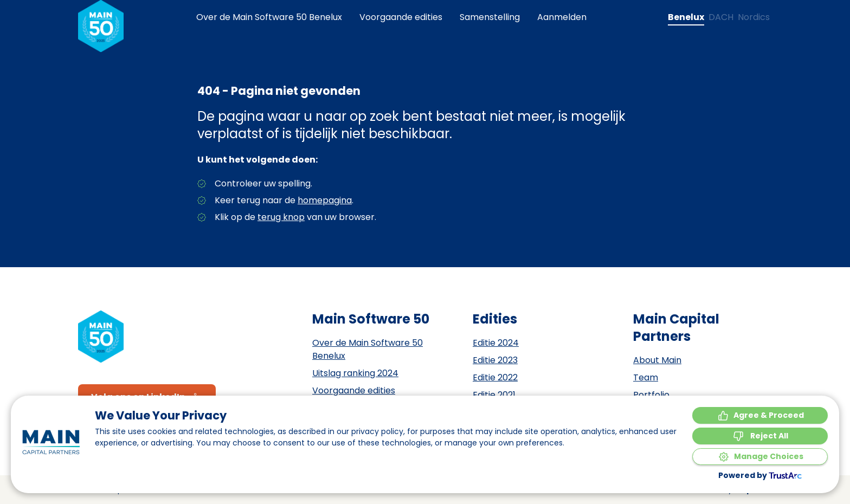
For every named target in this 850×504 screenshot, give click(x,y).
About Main (657, 360)
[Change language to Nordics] (754, 17)
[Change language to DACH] (721, 17)
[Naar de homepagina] (101, 26)
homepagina (325, 200)
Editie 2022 (495, 377)
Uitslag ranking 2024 (355, 373)
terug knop (281, 217)
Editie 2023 (495, 360)
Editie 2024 (496, 343)
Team (646, 377)
